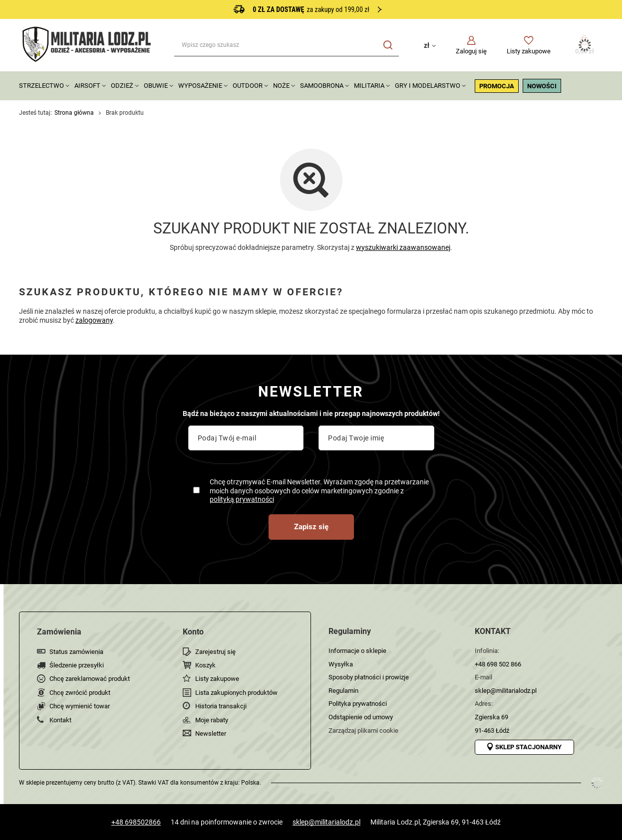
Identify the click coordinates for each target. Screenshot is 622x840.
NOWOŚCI (542, 86)
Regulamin (343, 691)
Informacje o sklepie (357, 651)
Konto (193, 632)
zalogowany (94, 320)
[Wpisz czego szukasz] (287, 45)
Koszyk (205, 665)
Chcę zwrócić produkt (80, 693)
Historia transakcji (221, 706)
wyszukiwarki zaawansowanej (403, 247)
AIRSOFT (87, 86)
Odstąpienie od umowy (361, 717)
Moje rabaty (212, 720)
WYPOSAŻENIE (200, 86)
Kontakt (60, 720)
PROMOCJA (497, 86)
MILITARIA (369, 86)
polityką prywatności (242, 499)
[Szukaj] (388, 45)
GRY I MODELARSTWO (428, 86)
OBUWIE (156, 86)
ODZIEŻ (122, 86)
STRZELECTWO (41, 86)
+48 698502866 (136, 822)
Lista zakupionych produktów (236, 693)
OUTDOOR (248, 86)
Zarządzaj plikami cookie (363, 731)
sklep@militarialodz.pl (326, 822)
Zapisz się (311, 527)
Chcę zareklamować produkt (90, 679)
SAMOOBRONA (322, 86)
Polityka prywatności (358, 704)
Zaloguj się (471, 51)
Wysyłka (341, 664)
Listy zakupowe (529, 51)
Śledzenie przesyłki (77, 665)
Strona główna (74, 113)
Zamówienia (59, 632)
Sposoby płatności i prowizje (369, 677)
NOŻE (281, 86)
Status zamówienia (76, 652)
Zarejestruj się (215, 652)
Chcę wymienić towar (80, 706)
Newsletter (211, 734)
